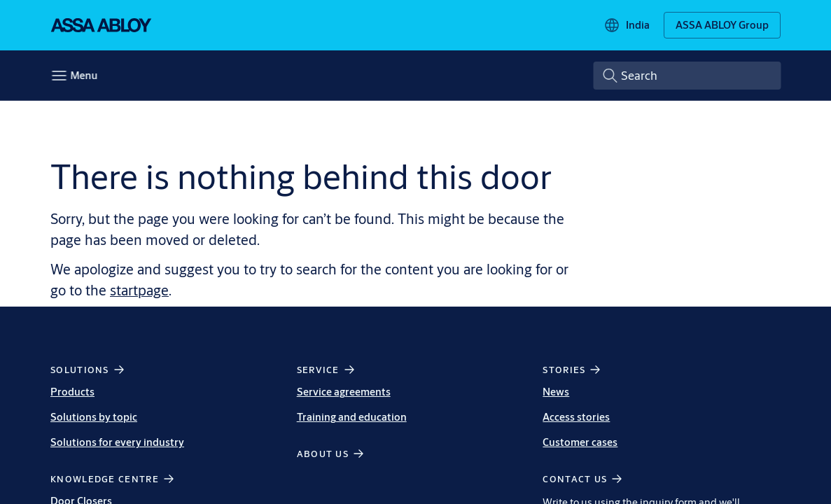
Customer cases (580, 442)
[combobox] (687, 76)
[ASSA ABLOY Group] (722, 25)
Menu (84, 75)
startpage (139, 290)
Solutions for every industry (117, 442)
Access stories (576, 417)
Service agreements (344, 392)
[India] (627, 25)
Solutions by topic (94, 417)
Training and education (352, 417)
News (556, 392)
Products (72, 392)
